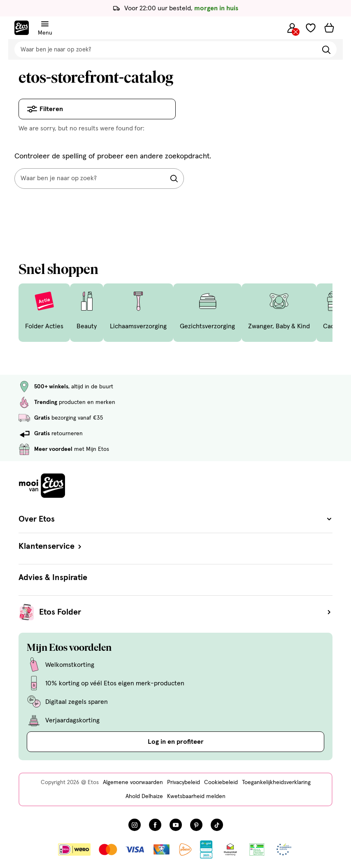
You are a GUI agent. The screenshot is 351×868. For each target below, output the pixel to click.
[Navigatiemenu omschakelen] (45, 24)
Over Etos (175, 519)
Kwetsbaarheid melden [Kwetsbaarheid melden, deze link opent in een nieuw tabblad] (196, 796)
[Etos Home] (22, 28)
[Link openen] (206, 849)
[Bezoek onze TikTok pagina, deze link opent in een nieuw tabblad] (217, 825)
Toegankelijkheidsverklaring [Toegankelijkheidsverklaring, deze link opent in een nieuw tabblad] (276, 782)
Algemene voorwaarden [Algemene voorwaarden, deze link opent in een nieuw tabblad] (133, 782)
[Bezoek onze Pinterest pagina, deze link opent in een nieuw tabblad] (196, 825)
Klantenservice (51, 546)
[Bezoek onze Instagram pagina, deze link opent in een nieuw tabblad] (135, 825)
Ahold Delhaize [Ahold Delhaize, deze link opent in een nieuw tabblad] (144, 796)
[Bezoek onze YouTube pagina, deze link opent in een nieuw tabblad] (176, 825)
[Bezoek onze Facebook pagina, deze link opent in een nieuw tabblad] (155, 825)
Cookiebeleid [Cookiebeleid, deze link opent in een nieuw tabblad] (221, 782)
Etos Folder (186, 612)
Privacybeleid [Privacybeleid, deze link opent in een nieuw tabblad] (184, 782)
